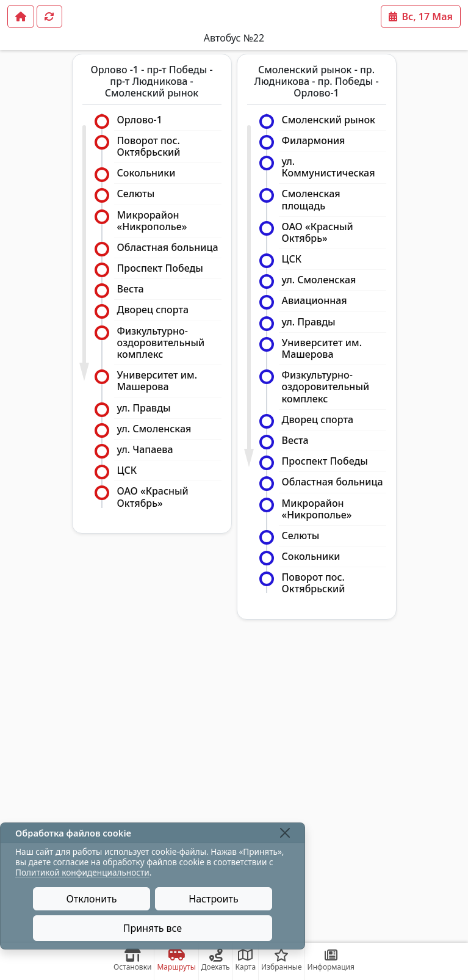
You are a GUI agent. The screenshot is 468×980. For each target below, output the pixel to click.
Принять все (153, 928)
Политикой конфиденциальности (82, 872)
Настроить (213, 899)
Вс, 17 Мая (421, 16)
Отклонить (92, 899)
